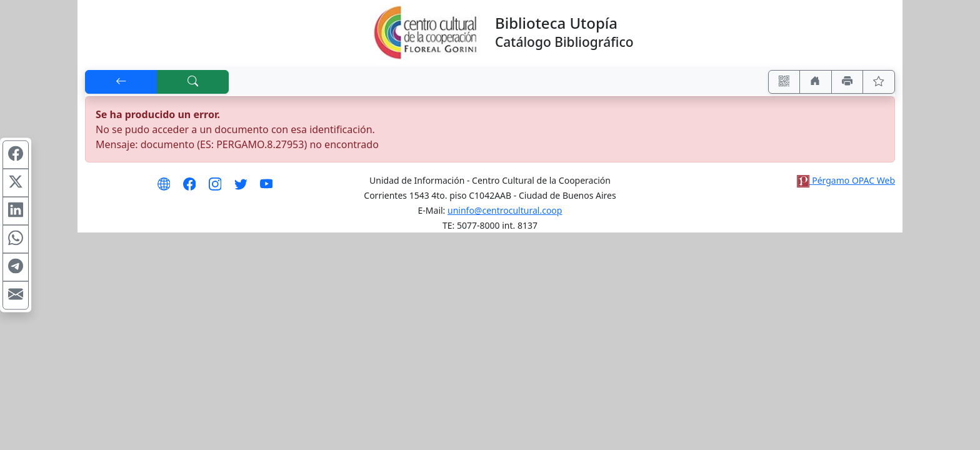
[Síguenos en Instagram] (215, 188)
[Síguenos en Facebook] (190, 188)
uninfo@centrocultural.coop (505, 210)
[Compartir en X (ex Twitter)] (16, 183)
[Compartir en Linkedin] (16, 211)
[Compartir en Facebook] (16, 155)
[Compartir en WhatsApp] (16, 239)
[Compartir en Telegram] (16, 267)
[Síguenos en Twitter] (241, 188)
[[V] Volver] (121, 82)
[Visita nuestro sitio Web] (164, 188)
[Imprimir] (847, 82)
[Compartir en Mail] (16, 296)
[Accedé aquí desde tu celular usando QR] (784, 82)
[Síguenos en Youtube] (267, 188)
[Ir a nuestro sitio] (816, 82)
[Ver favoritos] (879, 82)
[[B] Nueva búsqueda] (193, 82)
